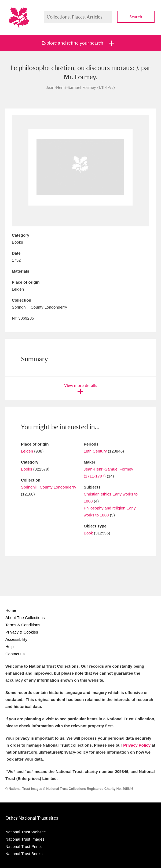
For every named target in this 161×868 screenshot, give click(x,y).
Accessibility (16, 639)
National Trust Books (24, 854)
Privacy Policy (137, 745)
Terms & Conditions (23, 625)
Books (27, 469)
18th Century (95, 451)
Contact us (15, 654)
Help (10, 647)
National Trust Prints (23, 846)
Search (136, 17)
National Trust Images (25, 839)
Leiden (27, 451)
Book (88, 533)
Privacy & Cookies (22, 632)
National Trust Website (26, 832)
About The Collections (25, 618)
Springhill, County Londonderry (49, 487)
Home (11, 610)
